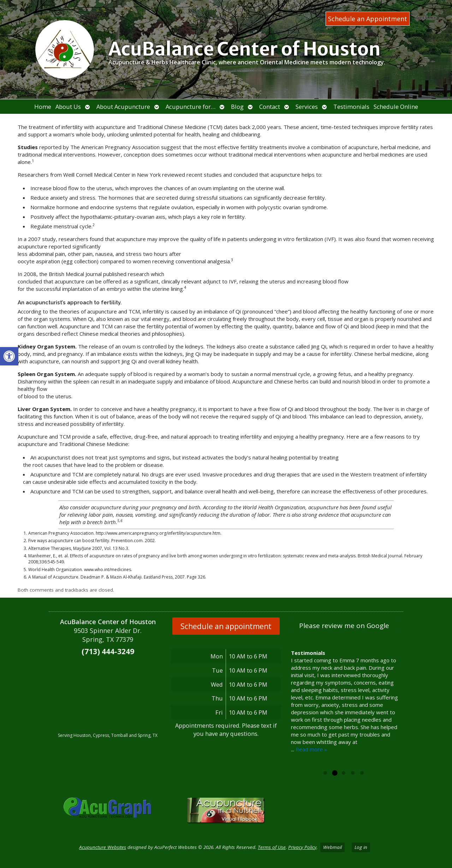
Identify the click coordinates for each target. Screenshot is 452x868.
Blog (237, 107)
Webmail (332, 847)
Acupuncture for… (191, 107)
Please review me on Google (344, 626)
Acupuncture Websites (103, 847)
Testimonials (351, 107)
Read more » (311, 749)
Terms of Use (272, 847)
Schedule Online (396, 107)
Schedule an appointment (226, 626)
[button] (9, 356)
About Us (68, 107)
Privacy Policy (302, 847)
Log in (361, 847)
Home (43, 107)
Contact (270, 107)
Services (307, 107)
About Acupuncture (123, 107)
